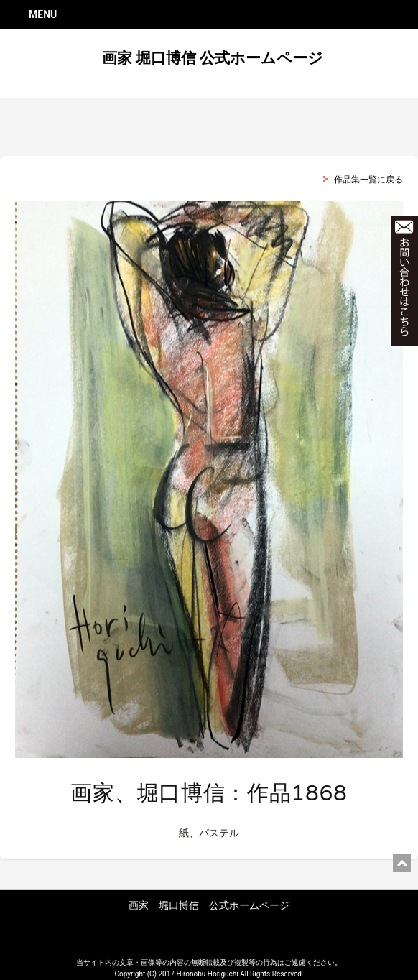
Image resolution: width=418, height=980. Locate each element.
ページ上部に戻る (402, 863)
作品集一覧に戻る (368, 180)
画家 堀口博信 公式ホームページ (213, 58)
